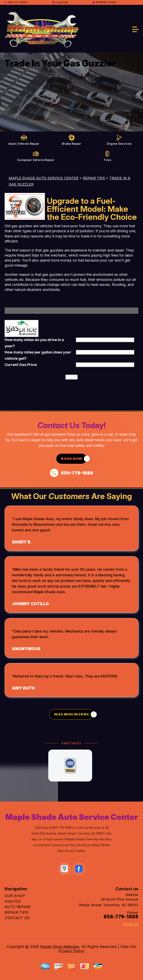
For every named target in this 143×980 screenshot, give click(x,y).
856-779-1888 (62, 828)
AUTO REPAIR (17, 907)
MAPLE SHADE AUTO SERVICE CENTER (44, 178)
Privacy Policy (71, 951)
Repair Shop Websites (60, 947)
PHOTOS (13, 901)
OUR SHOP (15, 896)
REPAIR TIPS (94, 178)
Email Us (131, 924)
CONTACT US (17, 918)
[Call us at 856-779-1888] (72, 473)
